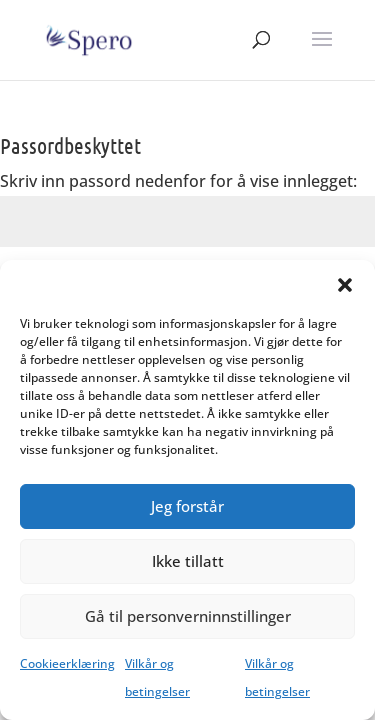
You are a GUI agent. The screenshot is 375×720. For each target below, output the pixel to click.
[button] (345, 285)
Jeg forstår (187, 506)
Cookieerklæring (67, 663)
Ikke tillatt (188, 561)
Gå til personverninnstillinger (188, 616)
